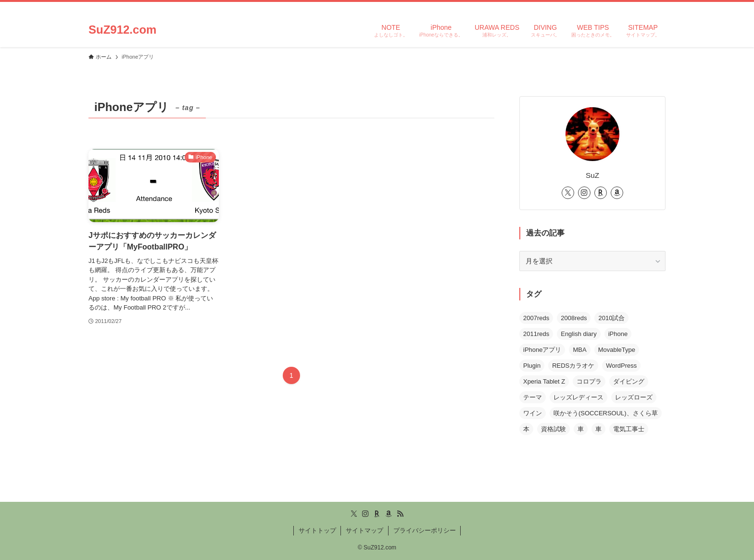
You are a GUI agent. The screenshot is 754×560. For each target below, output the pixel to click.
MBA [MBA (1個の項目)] (579, 350)
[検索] (659, 7)
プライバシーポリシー (425, 530)
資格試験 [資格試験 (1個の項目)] (553, 429)
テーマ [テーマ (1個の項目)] (533, 397)
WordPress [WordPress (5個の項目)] (621, 366)
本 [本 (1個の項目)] (526, 429)
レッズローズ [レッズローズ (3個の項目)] (634, 397)
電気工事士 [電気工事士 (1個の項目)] (629, 429)
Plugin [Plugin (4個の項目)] (532, 366)
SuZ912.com (122, 30)
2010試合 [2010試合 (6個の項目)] (611, 318)
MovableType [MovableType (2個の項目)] (617, 350)
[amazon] (634, 7)
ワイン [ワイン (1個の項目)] (533, 413)
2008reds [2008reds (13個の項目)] (574, 318)
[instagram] (609, 7)
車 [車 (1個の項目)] (581, 429)
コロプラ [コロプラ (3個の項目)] (589, 381)
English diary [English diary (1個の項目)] (578, 334)
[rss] (647, 7)
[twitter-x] (597, 7)
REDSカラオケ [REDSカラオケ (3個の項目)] (573, 366)
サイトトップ (317, 530)
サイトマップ (364, 530)
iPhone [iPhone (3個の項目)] (618, 334)
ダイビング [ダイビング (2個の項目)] (629, 381)
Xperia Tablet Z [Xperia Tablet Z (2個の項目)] (544, 381)
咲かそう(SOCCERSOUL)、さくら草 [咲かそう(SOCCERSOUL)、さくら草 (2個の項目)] (606, 413)
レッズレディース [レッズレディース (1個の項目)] (578, 397)
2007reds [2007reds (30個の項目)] (536, 318)
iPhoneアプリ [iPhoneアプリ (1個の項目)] (542, 350)
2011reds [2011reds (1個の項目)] (536, 334)
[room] (622, 7)
